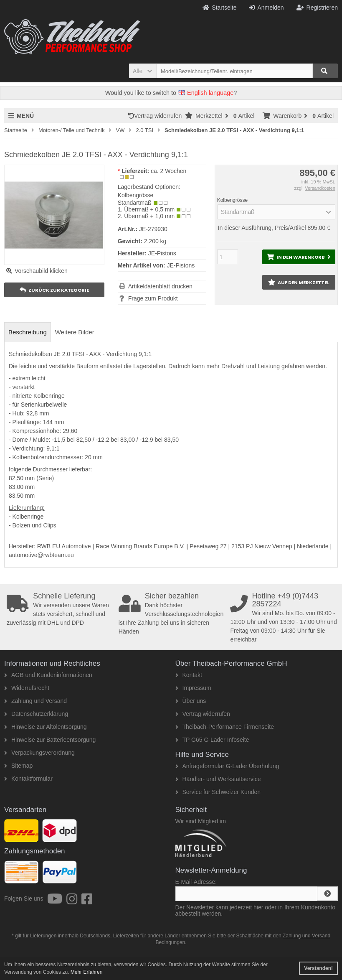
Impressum (193, 688)
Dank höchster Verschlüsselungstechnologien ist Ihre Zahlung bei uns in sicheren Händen (173, 613)
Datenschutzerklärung (36, 714)
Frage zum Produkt (153, 298)
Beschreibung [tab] (28, 332)
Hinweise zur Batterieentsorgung (50, 740)
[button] (143, 71)
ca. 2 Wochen (168, 171)
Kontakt (189, 675)
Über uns (191, 701)
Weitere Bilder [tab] (75, 332)
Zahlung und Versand (35, 701)
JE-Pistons (181, 265)
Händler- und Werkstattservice (218, 779)
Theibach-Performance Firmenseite (225, 727)
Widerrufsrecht (27, 688)
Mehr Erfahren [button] (87, 972)
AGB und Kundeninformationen (48, 675)
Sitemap (18, 766)
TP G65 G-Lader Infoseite (212, 740)
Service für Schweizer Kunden (218, 792)
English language (206, 93)
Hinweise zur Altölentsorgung (46, 727)
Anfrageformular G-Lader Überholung (227, 766)
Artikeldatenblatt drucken (160, 286)
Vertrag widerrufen (157, 116)
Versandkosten (320, 188)
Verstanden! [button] (318, 968)
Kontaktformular (28, 779)
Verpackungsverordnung (39, 753)
